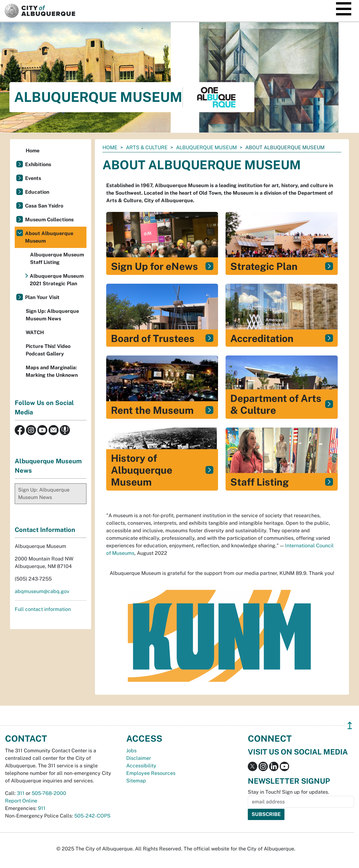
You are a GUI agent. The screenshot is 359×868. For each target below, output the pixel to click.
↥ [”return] (350, 726)
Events (33, 178)
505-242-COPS (92, 816)
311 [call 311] (21, 793)
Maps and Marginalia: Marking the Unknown (52, 371)
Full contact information (43, 609)
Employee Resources (151, 773)
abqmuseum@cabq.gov (42, 591)
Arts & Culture (147, 147)
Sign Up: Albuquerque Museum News (52, 315)
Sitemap (136, 781)
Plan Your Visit (42, 297)
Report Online (21, 801)
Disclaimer (139, 758)
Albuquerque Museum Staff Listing (57, 258)
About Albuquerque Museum (49, 237)
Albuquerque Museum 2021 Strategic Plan (57, 280)
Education (37, 192)
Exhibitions (38, 164)
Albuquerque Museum (206, 147)
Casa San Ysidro (44, 206)
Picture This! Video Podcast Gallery (48, 350)
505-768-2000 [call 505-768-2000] (49, 793)
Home (110, 147)
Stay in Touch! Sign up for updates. (289, 792)
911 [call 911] (42, 808)
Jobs (131, 751)
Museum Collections (49, 220)
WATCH (35, 332)
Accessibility (141, 766)
